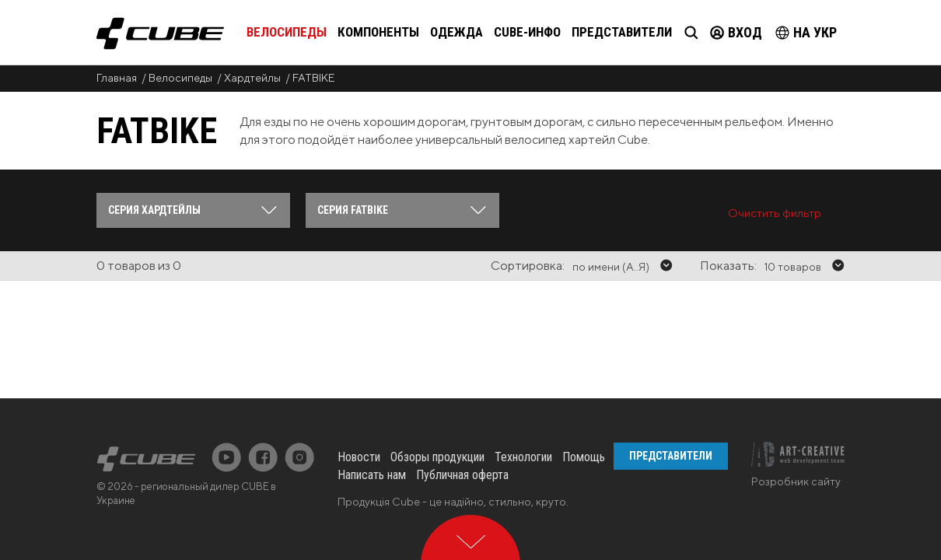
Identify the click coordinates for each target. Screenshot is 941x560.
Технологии (523, 394)
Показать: (728, 266)
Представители (622, 32)
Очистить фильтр (775, 213)
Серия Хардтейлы (154, 210)
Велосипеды (287, 32)
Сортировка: (528, 266)
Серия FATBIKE (353, 210)
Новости (359, 394)
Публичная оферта (462, 412)
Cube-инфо (527, 32)
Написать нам (372, 412)
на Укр (806, 32)
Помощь (584, 394)
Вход (736, 32)
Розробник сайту (796, 418)
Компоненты (378, 32)
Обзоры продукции (437, 394)
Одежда (457, 32)
